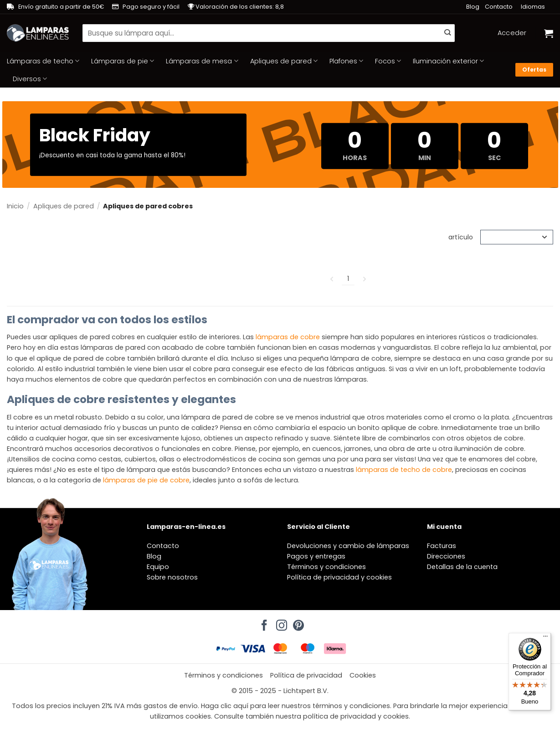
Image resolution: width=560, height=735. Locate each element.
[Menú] (545, 638)
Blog (473, 7)
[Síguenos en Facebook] (263, 623)
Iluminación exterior (448, 61)
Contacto (499, 7)
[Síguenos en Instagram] (280, 623)
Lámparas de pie (123, 61)
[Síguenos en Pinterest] (297, 623)
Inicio (15, 206)
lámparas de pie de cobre (146, 480)
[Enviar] (447, 33)
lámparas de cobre (288, 337)
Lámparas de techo (43, 61)
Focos (388, 61)
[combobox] (269, 33)
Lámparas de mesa (202, 61)
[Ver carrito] (549, 33)
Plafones (346, 61)
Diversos (30, 79)
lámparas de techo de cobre (404, 470)
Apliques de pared (284, 61)
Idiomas (533, 7)
